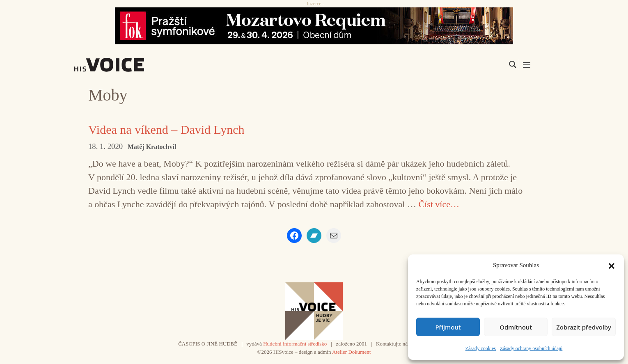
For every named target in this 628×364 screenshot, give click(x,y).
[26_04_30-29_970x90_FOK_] (314, 26)
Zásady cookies (481, 348)
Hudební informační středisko (295, 344)
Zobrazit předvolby (584, 327)
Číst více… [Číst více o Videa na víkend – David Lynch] (439, 204)
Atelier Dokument (351, 352)
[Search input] (474, 64)
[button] (612, 265)
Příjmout (448, 327)
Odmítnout (516, 327)
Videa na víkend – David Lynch (166, 129)
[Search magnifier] (513, 64)
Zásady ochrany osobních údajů (531, 348)
